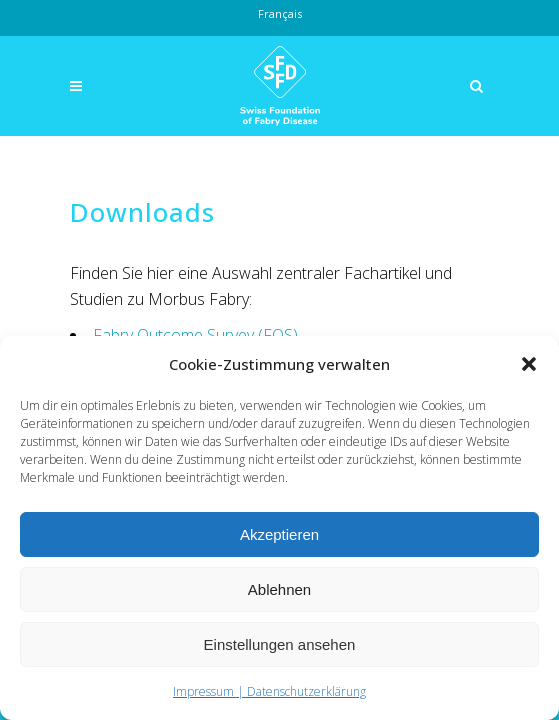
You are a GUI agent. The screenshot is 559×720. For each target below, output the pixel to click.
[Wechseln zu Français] (280, 14)
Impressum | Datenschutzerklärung (269, 691)
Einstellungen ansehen (280, 644)
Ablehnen (279, 589)
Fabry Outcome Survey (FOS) (195, 335)
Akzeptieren (279, 534)
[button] (529, 364)
